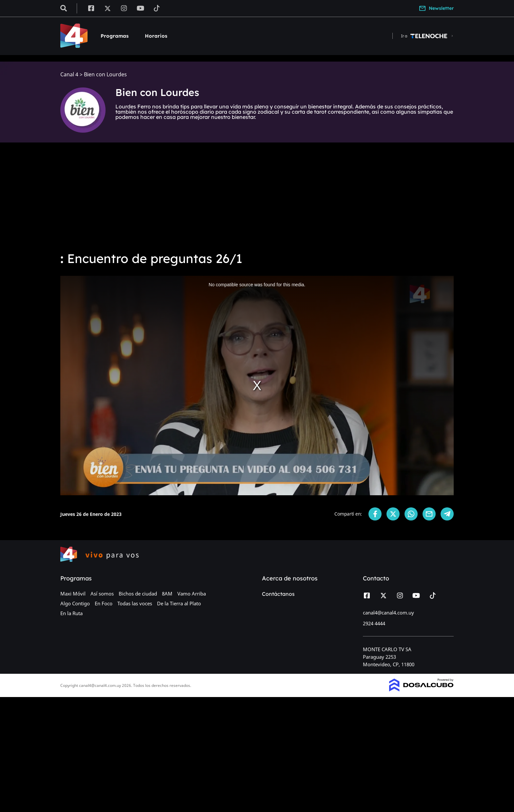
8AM (167, 594)
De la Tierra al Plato (179, 603)
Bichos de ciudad (138, 594)
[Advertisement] (257, 197)
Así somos (102, 594)
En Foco (104, 603)
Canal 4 (69, 75)
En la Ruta (71, 613)
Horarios (156, 36)
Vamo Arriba (192, 594)
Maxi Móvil (73, 594)
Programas (115, 36)
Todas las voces (135, 603)
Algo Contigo (75, 603)
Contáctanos (278, 594)
